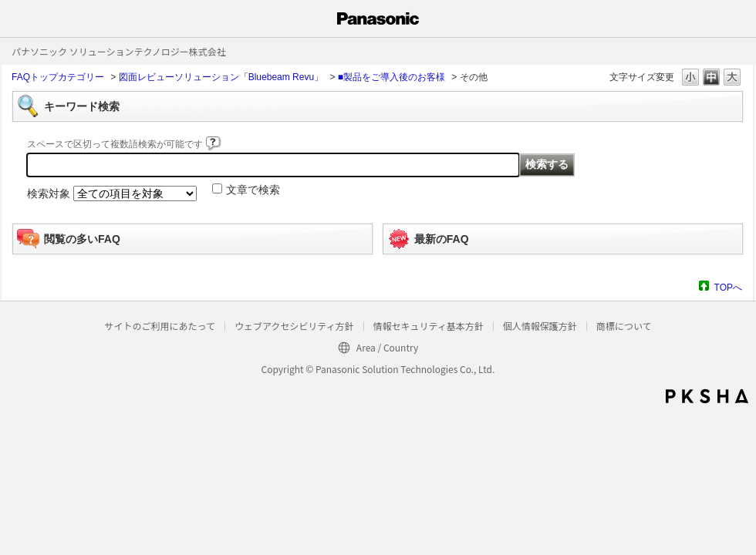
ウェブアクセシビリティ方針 (294, 326)
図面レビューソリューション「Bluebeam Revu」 (221, 77)
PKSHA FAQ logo (707, 396)
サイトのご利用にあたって (159, 326)
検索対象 (49, 193)
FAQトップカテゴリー (58, 77)
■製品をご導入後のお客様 (391, 77)
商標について (624, 326)
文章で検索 (253, 190)
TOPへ (728, 287)
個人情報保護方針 (540, 326)
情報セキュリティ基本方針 (429, 326)
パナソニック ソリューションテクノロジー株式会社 (119, 51)
